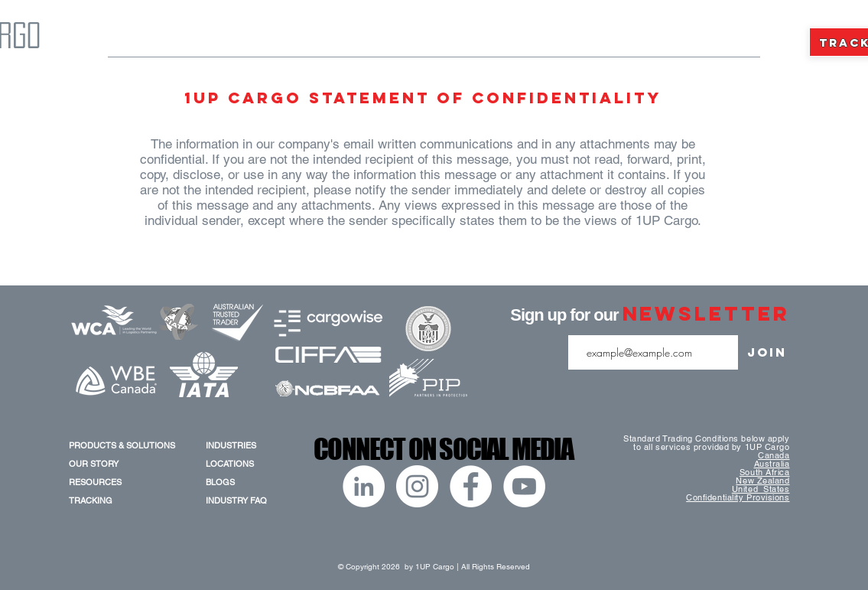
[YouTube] (524, 486)
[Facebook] (471, 486)
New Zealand (762, 481)
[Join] (767, 352)
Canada (774, 455)
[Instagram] (417, 486)
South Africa (765, 472)
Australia (772, 464)
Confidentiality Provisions (738, 497)
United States (761, 489)
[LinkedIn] (364, 486)
